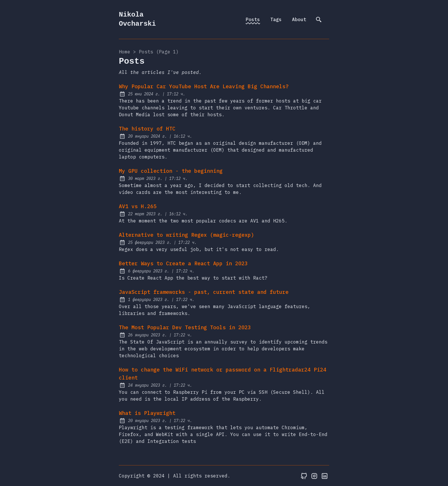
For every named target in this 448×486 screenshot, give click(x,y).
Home (125, 52)
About (299, 19)
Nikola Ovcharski (137, 19)
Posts (253, 19)
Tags (276, 19)
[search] (319, 19)
